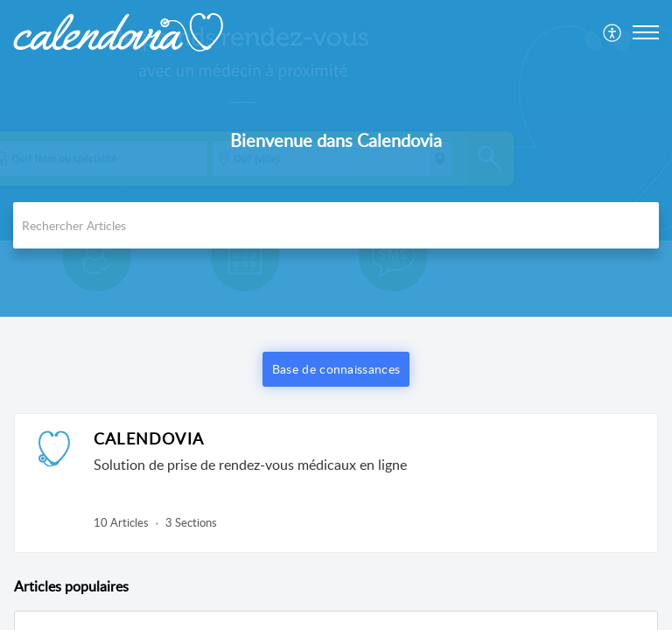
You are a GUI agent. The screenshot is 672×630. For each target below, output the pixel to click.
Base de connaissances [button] (336, 369)
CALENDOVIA (149, 438)
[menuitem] (613, 32)
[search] (336, 225)
